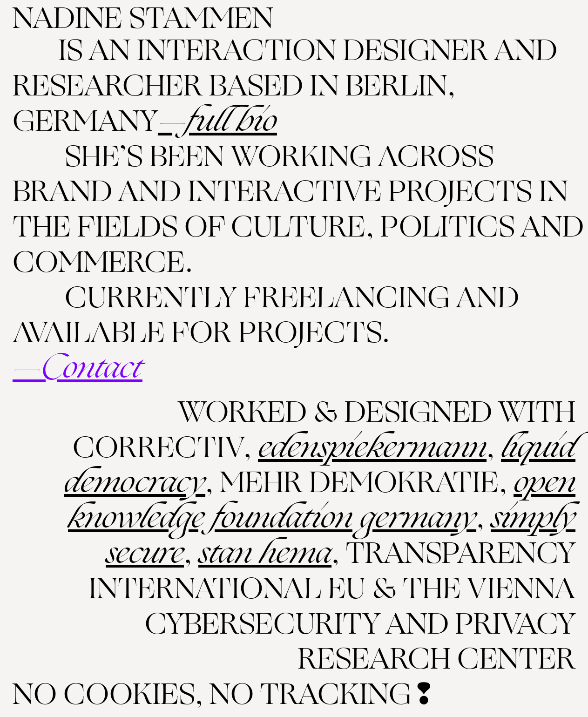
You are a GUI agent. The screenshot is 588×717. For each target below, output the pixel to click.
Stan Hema (265, 553)
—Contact (78, 368)
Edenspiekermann (372, 448)
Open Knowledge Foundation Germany (322, 500)
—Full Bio (217, 121)
